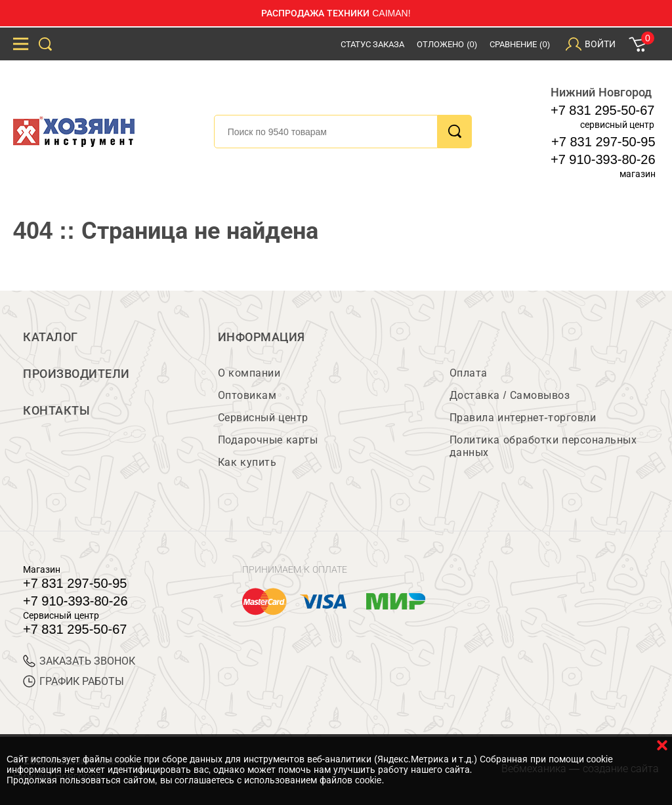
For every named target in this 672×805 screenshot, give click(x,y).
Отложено (447, 44)
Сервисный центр (263, 418)
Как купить (247, 462)
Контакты (56, 411)
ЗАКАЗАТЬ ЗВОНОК (79, 661)
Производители (76, 374)
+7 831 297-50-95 (603, 142)
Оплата (469, 373)
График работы (73, 681)
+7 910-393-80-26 (603, 159)
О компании (249, 373)
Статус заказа (373, 44)
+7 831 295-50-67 (602, 110)
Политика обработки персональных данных (543, 446)
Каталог (51, 337)
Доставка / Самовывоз (510, 395)
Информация (262, 337)
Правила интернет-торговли (523, 418)
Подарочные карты (268, 440)
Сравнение (520, 44)
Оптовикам (247, 395)
